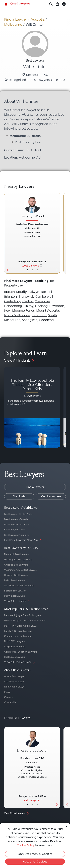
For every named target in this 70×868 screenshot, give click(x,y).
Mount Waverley (48, 311)
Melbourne (13, 25)
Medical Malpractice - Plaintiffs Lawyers (25, 620)
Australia (38, 19)
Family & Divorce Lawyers (18, 631)
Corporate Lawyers (15, 647)
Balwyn (34, 292)
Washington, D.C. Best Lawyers (21, 570)
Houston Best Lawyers (16, 575)
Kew (7, 311)
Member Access (51, 496)
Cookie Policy (26, 845)
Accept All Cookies (35, 862)
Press (7, 692)
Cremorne (42, 301)
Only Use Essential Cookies (35, 854)
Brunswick (26, 297)
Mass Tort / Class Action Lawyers (22, 626)
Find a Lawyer (16, 19)
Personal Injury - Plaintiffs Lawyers (23, 615)
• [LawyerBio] (32, 270)
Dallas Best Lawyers (15, 580)
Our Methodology (14, 681)
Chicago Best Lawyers (16, 565)
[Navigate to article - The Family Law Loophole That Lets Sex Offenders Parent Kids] (32, 407)
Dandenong (13, 306)
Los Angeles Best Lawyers (18, 560)
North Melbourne (17, 315)
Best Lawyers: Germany (17, 535)
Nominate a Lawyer (15, 687)
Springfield (30, 320)
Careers (8, 697)
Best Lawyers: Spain (15, 530)
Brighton (11, 297)
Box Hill (46, 292)
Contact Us (10, 702)
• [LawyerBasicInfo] (27, 270)
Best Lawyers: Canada (16, 519)
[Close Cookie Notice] (66, 826)
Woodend (46, 320)
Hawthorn (57, 306)
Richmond (39, 315)
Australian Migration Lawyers (32, 224)
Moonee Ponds (23, 311)
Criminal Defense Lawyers (18, 636)
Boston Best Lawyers (15, 591)
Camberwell (44, 297)
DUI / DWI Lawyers (14, 641)
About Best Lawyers (15, 676)
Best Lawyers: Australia (16, 524)
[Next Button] (57, 233)
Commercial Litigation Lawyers (21, 652)
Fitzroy (28, 306)
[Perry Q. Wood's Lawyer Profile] (32, 209)
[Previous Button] (7, 233)
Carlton (28, 301)
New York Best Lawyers (17, 554)
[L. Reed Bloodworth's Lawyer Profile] (32, 743)
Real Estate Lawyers (15, 657)
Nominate (19, 496)
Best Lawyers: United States (19, 514)
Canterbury (12, 301)
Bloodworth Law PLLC (32, 758)
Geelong (41, 306)
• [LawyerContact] (37, 270)
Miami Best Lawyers (15, 596)
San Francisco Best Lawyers (19, 585)
